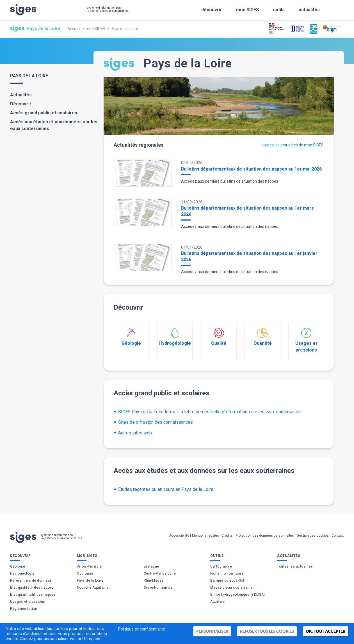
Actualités (21, 95)
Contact (338, 536)
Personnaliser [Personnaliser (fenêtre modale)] (212, 631)
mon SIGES (95, 29)
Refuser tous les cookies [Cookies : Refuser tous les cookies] (267, 631)
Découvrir (21, 104)
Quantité (263, 337)
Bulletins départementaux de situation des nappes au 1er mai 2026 (251, 169)
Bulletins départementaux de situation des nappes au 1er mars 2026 (247, 211)
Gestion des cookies (313, 536)
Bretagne (151, 566)
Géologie (131, 337)
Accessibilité (179, 536)
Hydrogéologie (175, 337)
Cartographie (221, 566)
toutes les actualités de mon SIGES (293, 145)
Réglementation (24, 609)
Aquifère (217, 602)
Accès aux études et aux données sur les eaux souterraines (54, 125)
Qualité (219, 337)
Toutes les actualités (295, 566)
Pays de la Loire (90, 580)
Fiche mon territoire (227, 573)
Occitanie (85, 573)
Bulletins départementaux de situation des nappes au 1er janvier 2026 (249, 256)
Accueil (74, 29)
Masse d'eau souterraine (231, 588)
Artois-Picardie (89, 566)
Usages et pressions (306, 340)
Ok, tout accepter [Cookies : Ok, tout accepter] (326, 631)
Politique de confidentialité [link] (142, 629)
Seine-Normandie (158, 588)
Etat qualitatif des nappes (32, 588)
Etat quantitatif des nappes (33, 595)
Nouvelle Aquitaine (93, 588)
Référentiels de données (31, 580)
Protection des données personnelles (265, 536)
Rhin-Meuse (154, 580)
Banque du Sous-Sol (227, 580)
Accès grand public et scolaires (44, 113)
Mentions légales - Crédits (212, 536)
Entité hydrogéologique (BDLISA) (238, 595)
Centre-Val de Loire (160, 573)
